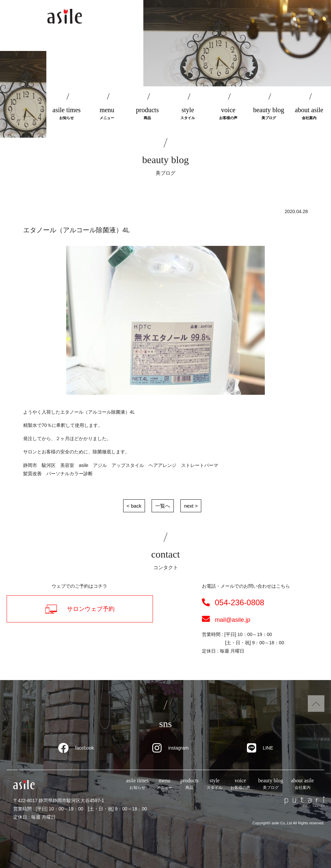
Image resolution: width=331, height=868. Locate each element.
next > (191, 506)
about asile (309, 114)
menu (107, 114)
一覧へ (163, 506)
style (188, 114)
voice (228, 114)
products (147, 114)
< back (134, 506)
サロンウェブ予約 (80, 609)
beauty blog (269, 114)
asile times (67, 114)
